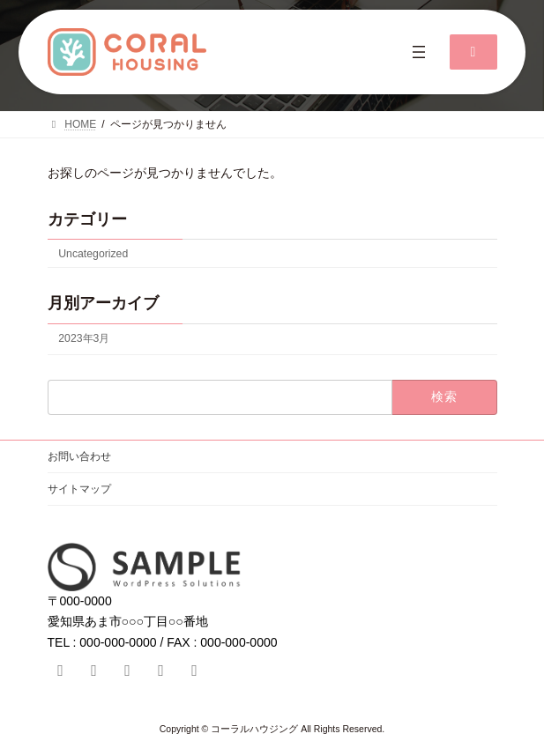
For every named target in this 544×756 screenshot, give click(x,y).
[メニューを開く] (419, 52)
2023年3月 (84, 338)
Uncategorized (93, 254)
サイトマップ (79, 489)
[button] (473, 52)
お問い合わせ (79, 456)
